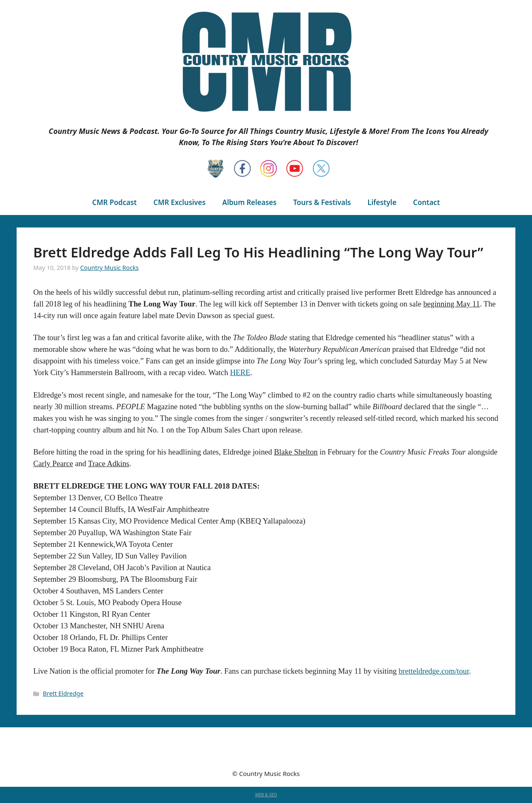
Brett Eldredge (63, 693)
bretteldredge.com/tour (434, 671)
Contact (426, 202)
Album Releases (250, 202)
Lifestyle (382, 202)
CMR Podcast (115, 202)
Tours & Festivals (322, 202)
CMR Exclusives (180, 202)
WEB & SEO (266, 795)
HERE (240, 372)
